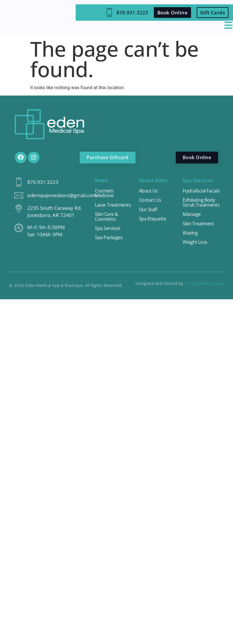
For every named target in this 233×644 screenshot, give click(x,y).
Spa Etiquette (153, 220)
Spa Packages (109, 239)
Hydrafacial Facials (195, 193)
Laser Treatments (114, 206)
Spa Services (108, 229)
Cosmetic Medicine (105, 193)
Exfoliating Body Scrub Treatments (202, 208)
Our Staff (148, 210)
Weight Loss (195, 248)
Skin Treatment (199, 229)
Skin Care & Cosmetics (107, 218)
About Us (149, 191)
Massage (192, 220)
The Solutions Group (204, 290)
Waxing (190, 239)
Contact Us (150, 201)
